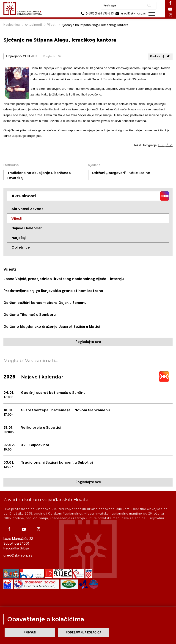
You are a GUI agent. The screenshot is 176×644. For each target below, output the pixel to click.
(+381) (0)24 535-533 (96, 14)
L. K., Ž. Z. (165, 145)
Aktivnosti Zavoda (27, 209)
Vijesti (52, 25)
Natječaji (19, 238)
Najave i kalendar (27, 228)
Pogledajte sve (88, 342)
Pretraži (149, 6)
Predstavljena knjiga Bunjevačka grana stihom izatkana (53, 291)
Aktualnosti (33, 25)
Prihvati (30, 633)
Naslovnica (12, 25)
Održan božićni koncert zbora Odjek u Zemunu (45, 303)
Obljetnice (21, 247)
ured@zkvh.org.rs (18, 556)
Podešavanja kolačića (84, 633)
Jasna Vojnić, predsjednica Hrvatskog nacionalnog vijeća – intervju (64, 279)
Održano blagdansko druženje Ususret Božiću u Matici (52, 327)
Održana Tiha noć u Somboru (30, 315)
